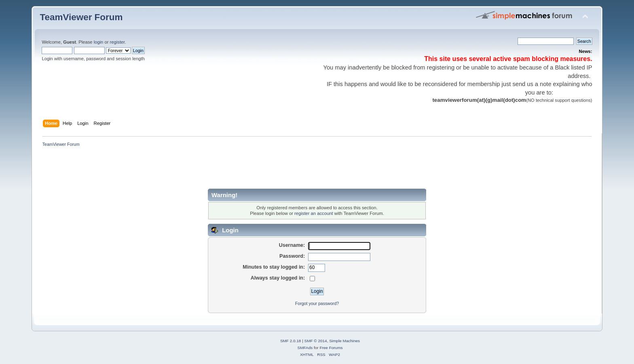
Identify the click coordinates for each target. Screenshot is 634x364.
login (99, 42)
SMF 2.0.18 (291, 341)
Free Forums (331, 348)
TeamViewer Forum (81, 17)
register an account (314, 213)
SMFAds (305, 348)
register (117, 42)
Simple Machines (344, 341)
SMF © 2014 (316, 341)
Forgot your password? (317, 303)
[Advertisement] (187, 170)
